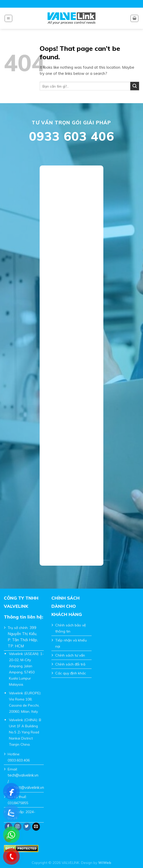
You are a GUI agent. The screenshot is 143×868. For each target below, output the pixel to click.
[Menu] (8, 18)
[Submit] (135, 86)
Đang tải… (72, 362)
